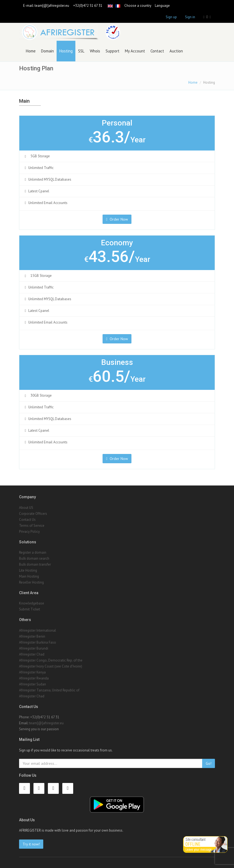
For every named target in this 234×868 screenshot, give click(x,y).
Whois (95, 51)
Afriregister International (38, 630)
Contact (157, 51)
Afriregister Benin (32, 636)
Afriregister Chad (32, 654)
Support (113, 51)
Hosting (66, 51)
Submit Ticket (30, 609)
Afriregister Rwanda (34, 678)
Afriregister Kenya (32, 672)
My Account (135, 51)
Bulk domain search (34, 558)
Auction (176, 51)
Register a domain (33, 552)
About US (26, 508)
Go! (209, 763)
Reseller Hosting (31, 582)
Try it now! (31, 844)
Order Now (117, 219)
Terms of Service (32, 526)
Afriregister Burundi (34, 648)
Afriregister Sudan (33, 684)
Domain (47, 51)
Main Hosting (29, 576)
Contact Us (27, 520)
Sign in (190, 17)
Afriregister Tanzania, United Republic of (49, 690)
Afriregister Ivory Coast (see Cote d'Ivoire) (51, 666)
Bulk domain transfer (35, 564)
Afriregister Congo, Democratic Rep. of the (51, 660)
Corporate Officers (33, 514)
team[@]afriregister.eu (52, 6)
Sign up (171, 17)
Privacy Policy (29, 532)
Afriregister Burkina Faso (38, 642)
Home (31, 51)
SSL (81, 51)
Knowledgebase (32, 603)
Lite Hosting (28, 570)
